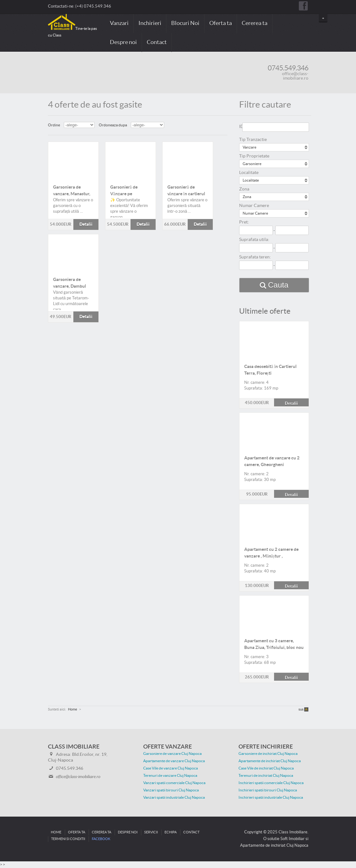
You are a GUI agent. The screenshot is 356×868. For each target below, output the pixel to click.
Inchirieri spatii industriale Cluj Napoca (271, 798)
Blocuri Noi (185, 23)
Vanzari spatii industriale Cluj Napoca (174, 798)
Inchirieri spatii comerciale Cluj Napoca (271, 783)
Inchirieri (150, 23)
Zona (244, 189)
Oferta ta (221, 23)
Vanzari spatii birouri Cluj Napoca (171, 790)
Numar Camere (254, 206)
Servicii (151, 832)
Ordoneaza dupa (113, 125)
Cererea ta (255, 23)
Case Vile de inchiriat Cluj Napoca (266, 768)
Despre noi (123, 42)
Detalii (73, 160)
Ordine (54, 125)
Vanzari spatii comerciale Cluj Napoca (174, 783)
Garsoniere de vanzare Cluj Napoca (172, 754)
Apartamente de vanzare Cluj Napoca (174, 761)
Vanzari (119, 23)
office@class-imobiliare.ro (295, 76)
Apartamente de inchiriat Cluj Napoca (270, 761)
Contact (157, 42)
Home (56, 832)
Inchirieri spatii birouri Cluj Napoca (268, 790)
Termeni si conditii (68, 839)
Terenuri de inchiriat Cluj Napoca (266, 776)
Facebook (101, 839)
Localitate (249, 173)
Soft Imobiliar (292, 839)
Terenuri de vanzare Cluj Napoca (170, 776)
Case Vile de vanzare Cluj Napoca (171, 768)
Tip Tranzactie (253, 140)
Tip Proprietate (254, 156)
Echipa (171, 832)
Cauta (278, 285)
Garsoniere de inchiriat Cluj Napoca (268, 754)
